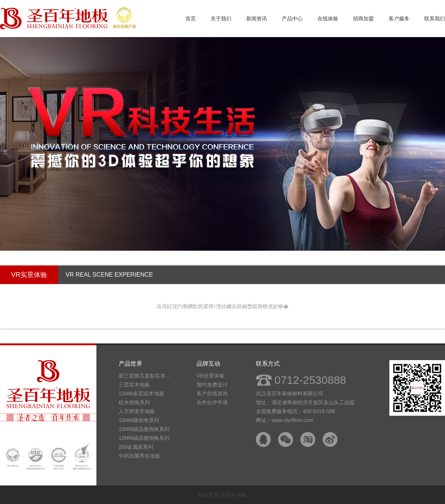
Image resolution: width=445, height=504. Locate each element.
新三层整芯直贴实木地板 (146, 376)
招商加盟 (363, 19)
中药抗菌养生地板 (139, 456)
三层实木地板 (134, 385)
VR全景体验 (210, 376)
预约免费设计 (212, 385)
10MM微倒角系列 (139, 420)
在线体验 (328, 19)
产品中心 (292, 19)
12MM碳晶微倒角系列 (144, 438)
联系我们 (435, 19)
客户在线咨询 (212, 393)
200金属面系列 (136, 447)
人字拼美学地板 (137, 411)
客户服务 (399, 19)
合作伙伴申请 (212, 402)
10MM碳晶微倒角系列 (144, 429)
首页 (191, 19)
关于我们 (221, 19)
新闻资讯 (257, 19)
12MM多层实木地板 (141, 393)
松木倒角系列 (134, 402)
